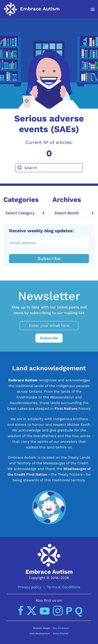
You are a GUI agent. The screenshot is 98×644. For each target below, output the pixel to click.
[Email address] (49, 243)
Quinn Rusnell (61, 633)
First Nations (66, 408)
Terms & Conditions (63, 587)
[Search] (49, 168)
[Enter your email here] (49, 326)
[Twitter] (32, 611)
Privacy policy (30, 587)
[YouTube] (45, 611)
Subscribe (49, 259)
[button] (90, 10)
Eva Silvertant (61, 628)
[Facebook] (21, 611)
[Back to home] (32, 9)
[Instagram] (58, 611)
